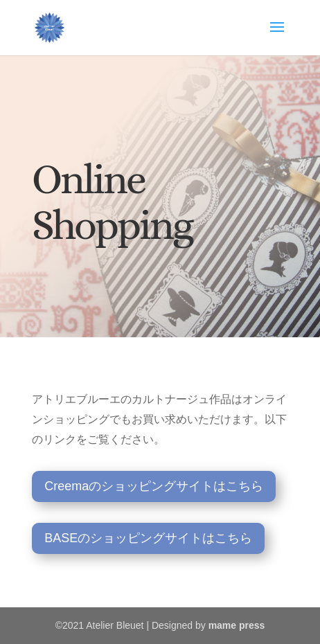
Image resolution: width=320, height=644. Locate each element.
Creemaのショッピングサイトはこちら (154, 486)
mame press (237, 625)
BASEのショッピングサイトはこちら (148, 538)
